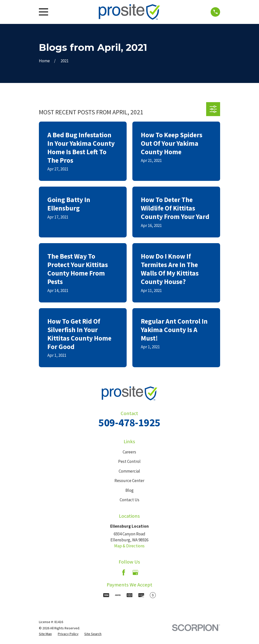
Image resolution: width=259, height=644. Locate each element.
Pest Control (129, 461)
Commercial (129, 471)
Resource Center (129, 481)
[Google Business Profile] (135, 572)
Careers (129, 452)
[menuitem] (45, 634)
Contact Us (129, 500)
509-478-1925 (129, 423)
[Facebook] (124, 572)
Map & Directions (129, 546)
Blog (129, 490)
